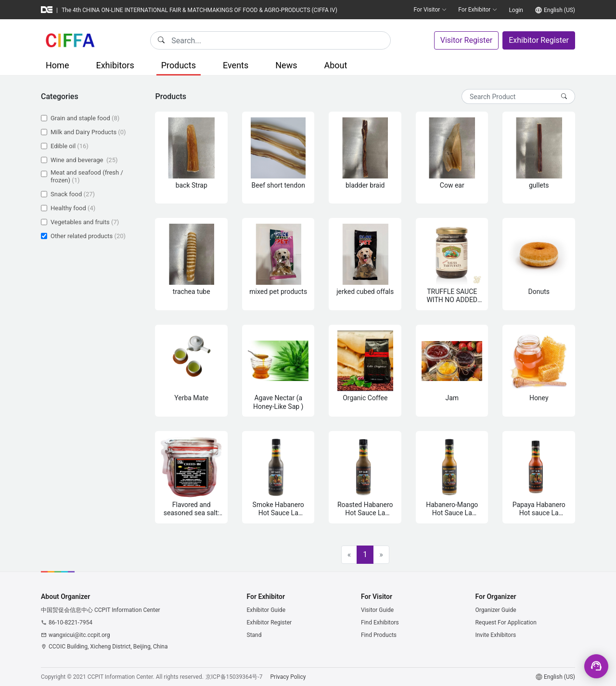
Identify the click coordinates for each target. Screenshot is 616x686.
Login (516, 10)
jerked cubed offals (365, 292)
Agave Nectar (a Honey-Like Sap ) (278, 402)
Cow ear (452, 185)
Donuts (539, 292)
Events (236, 65)
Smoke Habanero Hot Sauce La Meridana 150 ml (278, 509)
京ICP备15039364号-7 (234, 677)
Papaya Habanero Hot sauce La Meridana (539, 509)
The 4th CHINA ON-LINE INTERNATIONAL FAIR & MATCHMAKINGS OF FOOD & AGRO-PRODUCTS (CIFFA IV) (199, 10)
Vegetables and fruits (85, 222)
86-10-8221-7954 (71, 622)
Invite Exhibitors (495, 635)
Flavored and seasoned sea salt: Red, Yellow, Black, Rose (192, 509)
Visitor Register (466, 40)
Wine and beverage (84, 160)
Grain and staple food (85, 118)
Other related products (88, 236)
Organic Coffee (365, 398)
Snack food (73, 194)
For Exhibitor (478, 10)
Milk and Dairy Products (88, 132)
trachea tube (192, 292)
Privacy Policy (288, 677)
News (286, 65)
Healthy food (73, 208)
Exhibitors (115, 65)
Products (179, 65)
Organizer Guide (495, 610)
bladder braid (365, 185)
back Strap (192, 185)
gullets (539, 185)
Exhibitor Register (539, 40)
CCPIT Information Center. (121, 677)
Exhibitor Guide (266, 610)
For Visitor (430, 10)
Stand (254, 635)
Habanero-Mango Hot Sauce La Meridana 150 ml (452, 509)
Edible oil (70, 146)
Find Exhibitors (380, 622)
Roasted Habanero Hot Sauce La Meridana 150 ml (365, 509)
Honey (539, 398)
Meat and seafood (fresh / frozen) (87, 176)
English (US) (559, 10)
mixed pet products (278, 292)
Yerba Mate (191, 398)
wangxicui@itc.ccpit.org (79, 635)
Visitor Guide (377, 610)
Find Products (379, 635)
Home (57, 65)
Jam (452, 398)
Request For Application (506, 622)
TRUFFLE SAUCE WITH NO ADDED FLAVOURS (452, 296)
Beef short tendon (278, 185)
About (335, 65)
